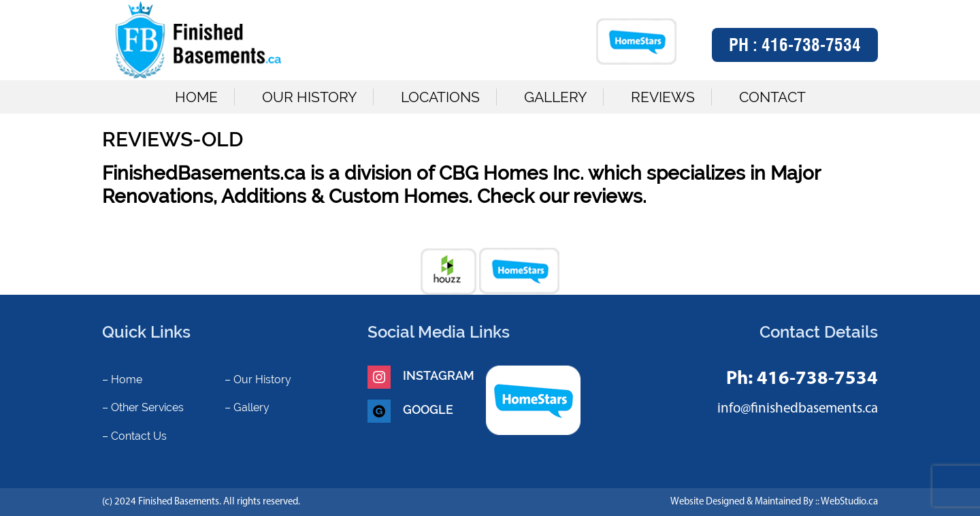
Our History (309, 97)
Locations (440, 97)
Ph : (795, 45)
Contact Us (139, 436)
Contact (772, 97)
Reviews (663, 97)
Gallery (555, 97)
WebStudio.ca (849, 502)
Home (196, 97)
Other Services (147, 407)
